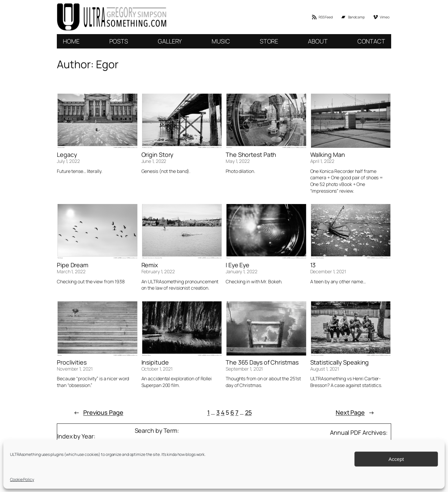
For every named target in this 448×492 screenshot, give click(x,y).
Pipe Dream (73, 265)
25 (248, 412)
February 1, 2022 (158, 271)
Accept (396, 459)
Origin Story (157, 155)
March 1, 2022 (71, 271)
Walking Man (328, 155)
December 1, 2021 (328, 271)
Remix (150, 265)
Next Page (355, 413)
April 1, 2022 (322, 161)
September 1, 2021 (244, 369)
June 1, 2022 (154, 161)
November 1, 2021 (75, 369)
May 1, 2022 (238, 161)
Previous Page (98, 413)
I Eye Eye (238, 265)
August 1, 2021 (325, 369)
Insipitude (155, 362)
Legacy (67, 155)
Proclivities (72, 362)
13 (313, 265)
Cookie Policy (22, 479)
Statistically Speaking (340, 362)
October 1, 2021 (157, 369)
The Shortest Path (251, 155)
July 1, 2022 (68, 161)
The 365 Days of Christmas (262, 362)
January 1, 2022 (242, 271)
